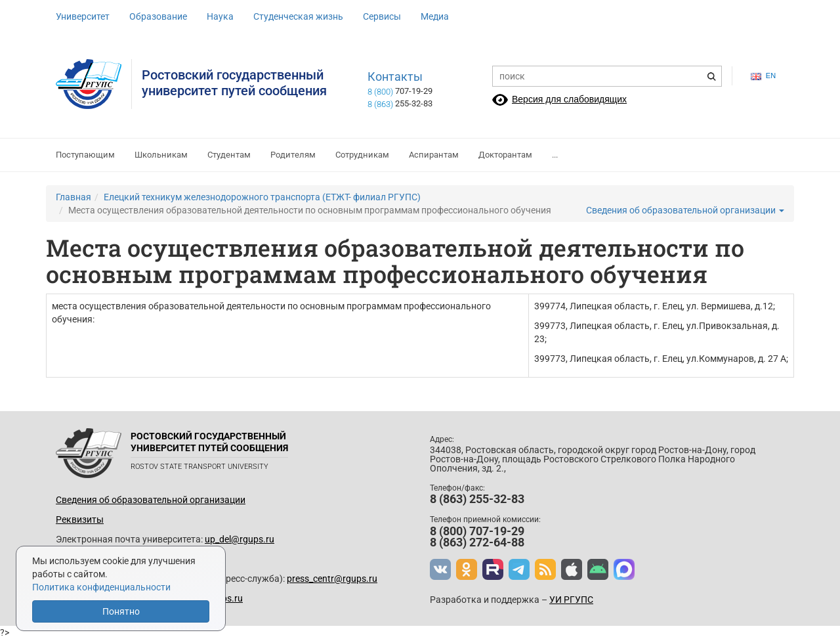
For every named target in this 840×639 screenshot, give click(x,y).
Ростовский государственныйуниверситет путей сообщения (234, 83)
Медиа (435, 16)
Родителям (293, 155)
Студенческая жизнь (298, 16)
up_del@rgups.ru (240, 539)
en (763, 76)
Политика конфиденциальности (101, 587)
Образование (158, 16)
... (555, 155)
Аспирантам (434, 155)
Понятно (121, 611)
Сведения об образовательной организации (685, 210)
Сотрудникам (362, 155)
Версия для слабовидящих (569, 99)
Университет (83, 16)
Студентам (229, 155)
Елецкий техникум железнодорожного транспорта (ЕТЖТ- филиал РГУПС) (262, 197)
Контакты (395, 77)
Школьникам (161, 155)
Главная (73, 197)
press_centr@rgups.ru (332, 579)
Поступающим (85, 155)
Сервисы (382, 16)
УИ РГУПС (571, 600)
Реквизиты (80, 519)
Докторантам (505, 155)
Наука (220, 16)
